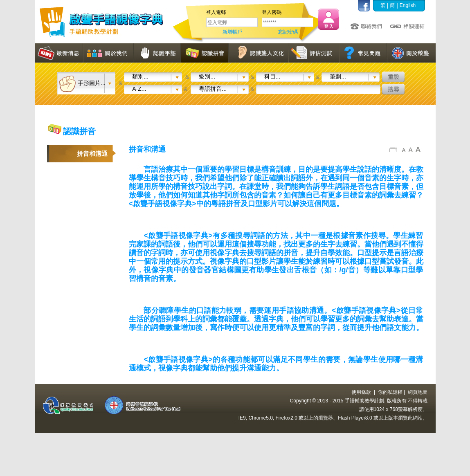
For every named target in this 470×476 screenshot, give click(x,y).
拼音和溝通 (92, 154)
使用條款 (361, 392)
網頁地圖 (418, 392)
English (408, 5)
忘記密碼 (288, 32)
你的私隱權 (390, 392)
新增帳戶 (232, 32)
